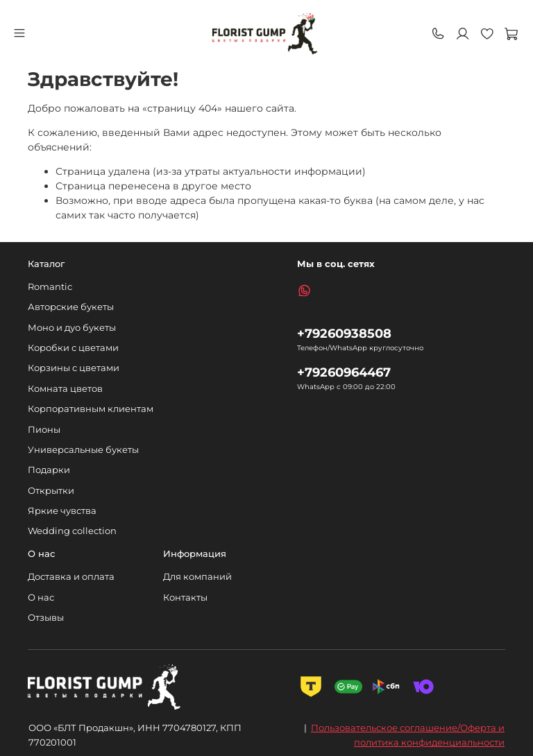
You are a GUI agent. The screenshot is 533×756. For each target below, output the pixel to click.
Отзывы (46, 618)
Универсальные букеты (83, 450)
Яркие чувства (62, 511)
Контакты (185, 598)
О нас (41, 598)
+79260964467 (344, 372)
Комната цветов (65, 389)
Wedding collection (72, 531)
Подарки (49, 470)
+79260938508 (344, 333)
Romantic (50, 287)
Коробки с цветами (73, 348)
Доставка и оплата (71, 577)
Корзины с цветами (74, 368)
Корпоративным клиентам (91, 409)
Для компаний (197, 577)
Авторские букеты (71, 307)
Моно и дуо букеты (72, 328)
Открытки (51, 491)
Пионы (44, 430)
